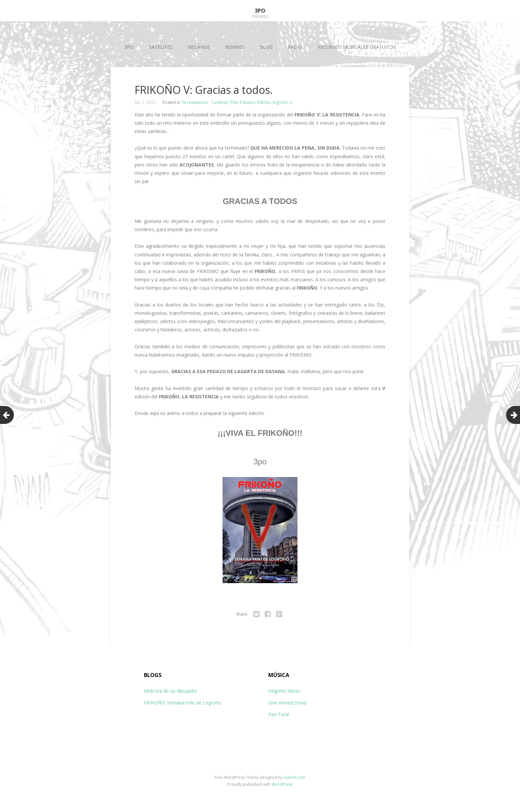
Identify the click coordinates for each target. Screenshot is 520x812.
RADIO (295, 47)
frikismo (247, 102)
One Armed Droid (287, 703)
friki (234, 102)
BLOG (266, 47)
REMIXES (235, 47)
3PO (129, 47)
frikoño (264, 102)
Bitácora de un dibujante (170, 691)
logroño (280, 102)
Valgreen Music (285, 691)
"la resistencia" (195, 102)
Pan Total (279, 714)
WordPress (282, 784)
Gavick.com (295, 777)
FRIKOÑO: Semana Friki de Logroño (183, 703)
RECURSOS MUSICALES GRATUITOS (357, 47)
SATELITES (161, 47)
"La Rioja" (220, 102)
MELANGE (199, 47)
